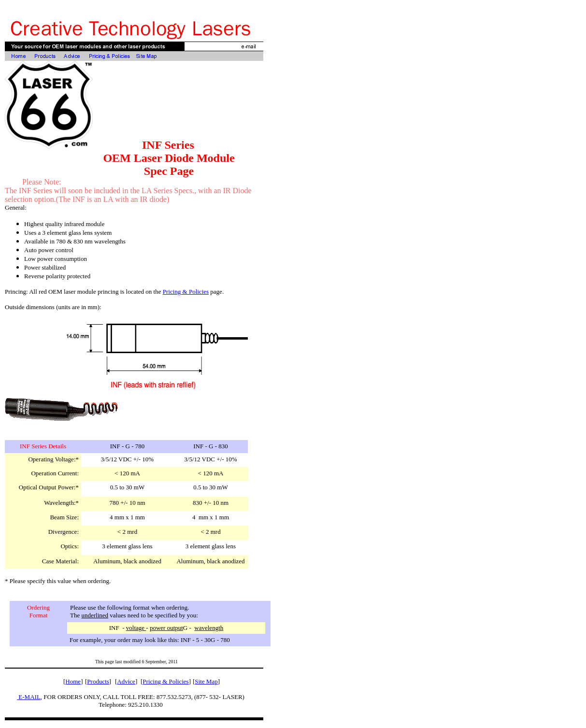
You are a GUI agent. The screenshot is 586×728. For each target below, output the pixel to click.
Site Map (206, 681)
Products (98, 681)
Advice (126, 681)
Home (73, 681)
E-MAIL (29, 697)
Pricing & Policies (186, 292)
